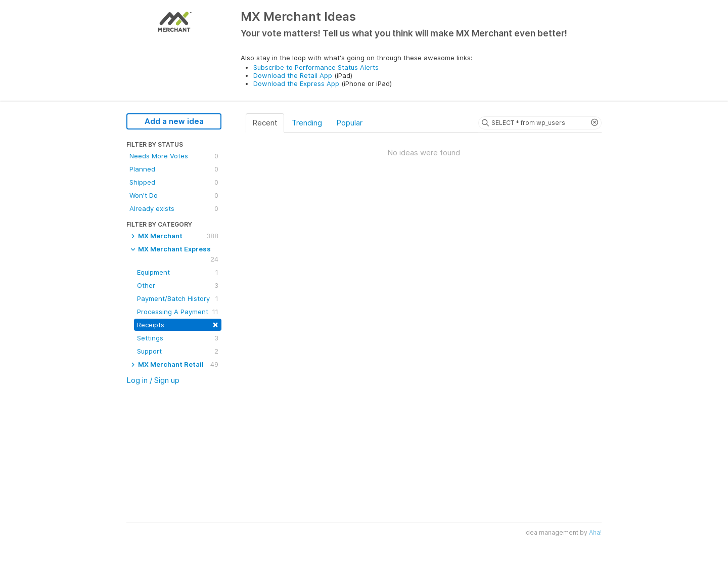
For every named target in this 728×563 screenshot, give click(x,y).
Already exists (174, 208)
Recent (265, 123)
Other (178, 285)
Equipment (178, 272)
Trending (307, 123)
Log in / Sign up (153, 380)
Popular (349, 123)
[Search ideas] (540, 123)
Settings (178, 338)
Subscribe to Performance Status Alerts (316, 67)
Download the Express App (296, 83)
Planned (174, 169)
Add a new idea (174, 121)
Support (178, 351)
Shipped (174, 182)
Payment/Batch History (178, 298)
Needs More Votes (174, 156)
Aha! (595, 532)
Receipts (178, 324)
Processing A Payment (178, 312)
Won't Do (174, 195)
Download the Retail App (293, 75)
